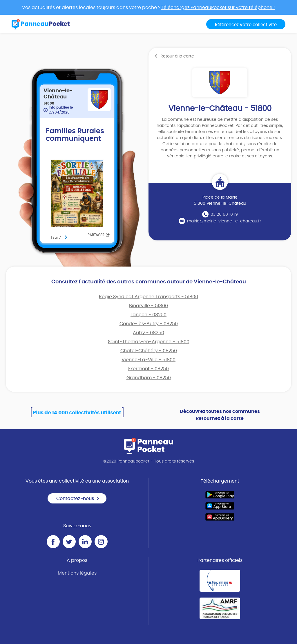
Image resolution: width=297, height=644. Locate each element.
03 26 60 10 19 (224, 215)
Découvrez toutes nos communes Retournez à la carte (220, 415)
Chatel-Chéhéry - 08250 (149, 351)
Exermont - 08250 (148, 369)
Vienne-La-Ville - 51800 (148, 360)
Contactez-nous (78, 499)
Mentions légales (77, 573)
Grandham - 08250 (149, 378)
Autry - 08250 (148, 333)
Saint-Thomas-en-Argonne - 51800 (149, 342)
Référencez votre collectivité (246, 25)
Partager (99, 235)
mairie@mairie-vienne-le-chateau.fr (224, 221)
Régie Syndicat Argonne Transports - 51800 (148, 297)
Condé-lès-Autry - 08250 (149, 324)
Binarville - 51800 (148, 306)
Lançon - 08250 (148, 315)
